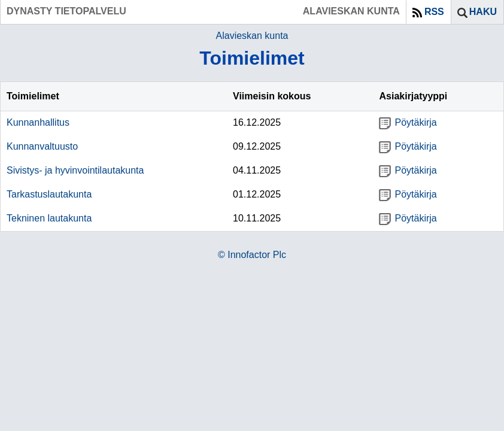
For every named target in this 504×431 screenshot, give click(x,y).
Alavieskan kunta (252, 36)
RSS (434, 12)
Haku (483, 12)
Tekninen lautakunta (49, 218)
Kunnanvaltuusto (42, 146)
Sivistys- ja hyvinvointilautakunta (75, 170)
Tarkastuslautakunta (49, 194)
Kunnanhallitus (38, 122)
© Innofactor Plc (252, 255)
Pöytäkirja (408, 122)
